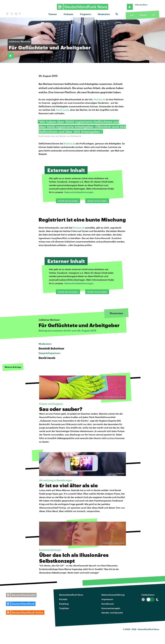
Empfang (64, 604)
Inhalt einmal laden (68, 201)
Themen (53, 14)
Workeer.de (99, 99)
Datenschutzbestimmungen (79, 192)
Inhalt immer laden (97, 201)
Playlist (143, 15)
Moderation (104, 14)
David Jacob (62, 110)
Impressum (107, 599)
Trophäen (64, 608)
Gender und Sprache (112, 613)
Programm (86, 14)
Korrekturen (108, 604)
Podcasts (68, 14)
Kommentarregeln (111, 608)
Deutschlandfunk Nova (71, 595)
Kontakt (63, 599)
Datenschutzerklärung (113, 595)
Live (132, 15)
